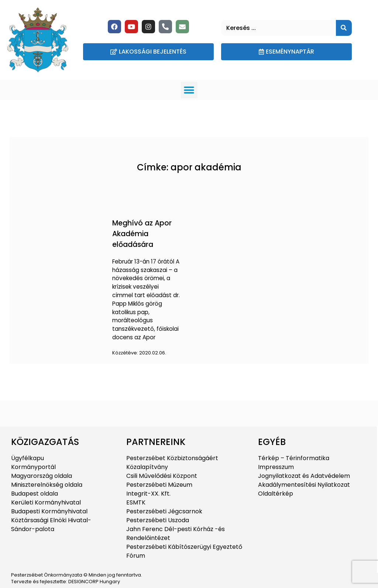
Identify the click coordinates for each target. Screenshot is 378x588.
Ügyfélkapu (28, 458)
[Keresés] (344, 28)
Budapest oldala (35, 494)
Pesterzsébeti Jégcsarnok (164, 511)
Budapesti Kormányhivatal (49, 511)
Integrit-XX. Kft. (148, 494)
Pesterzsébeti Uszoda (158, 520)
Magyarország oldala (42, 476)
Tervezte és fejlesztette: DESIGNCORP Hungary (66, 582)
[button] (189, 90)
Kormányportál (33, 467)
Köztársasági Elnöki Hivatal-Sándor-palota (51, 525)
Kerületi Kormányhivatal (46, 502)
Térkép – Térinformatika (294, 458)
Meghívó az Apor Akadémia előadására (142, 234)
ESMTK (136, 502)
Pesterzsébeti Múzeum (159, 485)
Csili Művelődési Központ (162, 476)
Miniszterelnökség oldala (47, 485)
